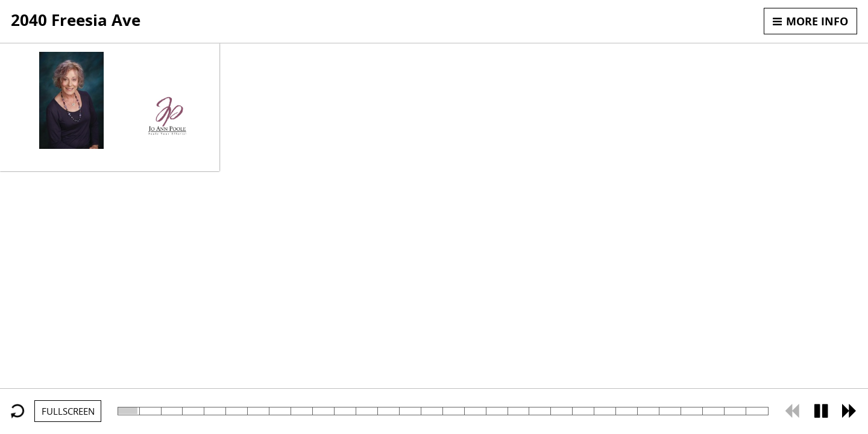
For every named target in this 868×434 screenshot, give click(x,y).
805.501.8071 (167, 83)
